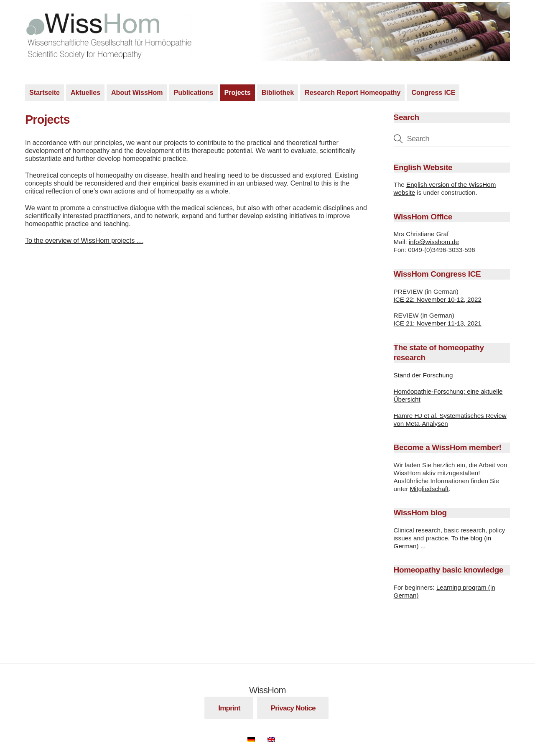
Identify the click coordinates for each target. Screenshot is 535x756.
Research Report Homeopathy (353, 93)
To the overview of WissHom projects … (84, 241)
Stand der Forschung (423, 375)
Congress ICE (433, 93)
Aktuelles (85, 93)
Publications (193, 93)
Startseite (45, 93)
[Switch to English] (275, 738)
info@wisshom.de (434, 242)
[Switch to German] (255, 738)
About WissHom (137, 93)
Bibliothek (278, 93)
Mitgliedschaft (429, 489)
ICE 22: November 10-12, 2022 (438, 299)
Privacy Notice (293, 708)
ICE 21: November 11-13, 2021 (438, 323)
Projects (238, 93)
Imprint (229, 708)
